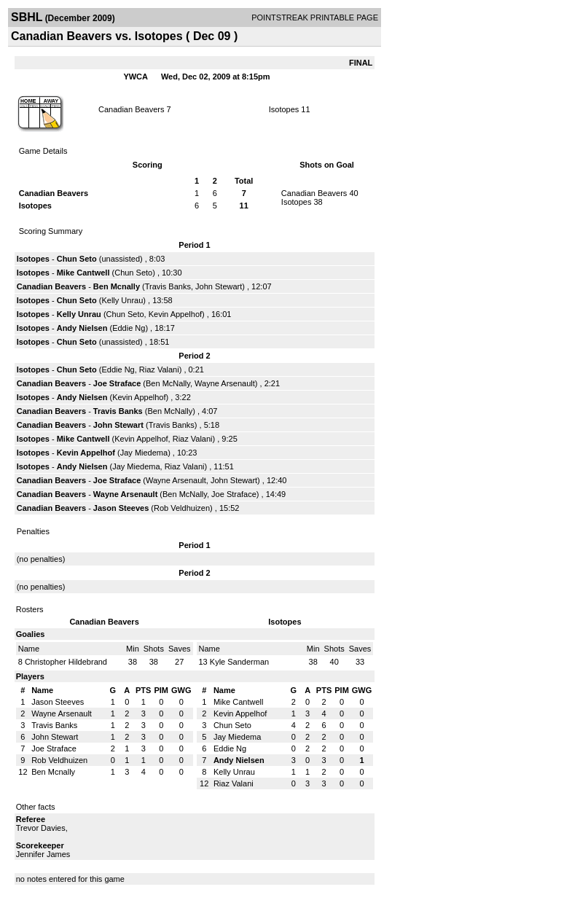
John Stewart (219, 286)
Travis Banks (168, 286)
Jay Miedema (144, 453)
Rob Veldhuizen (182, 508)
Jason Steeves (121, 508)
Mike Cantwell (83, 273)
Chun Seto (77, 259)
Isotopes (284, 109)
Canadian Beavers (132, 109)
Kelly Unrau (122, 300)
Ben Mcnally (117, 286)
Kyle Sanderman (239, 662)
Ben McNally (168, 383)
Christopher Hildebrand (66, 662)
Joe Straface (117, 383)
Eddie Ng (129, 328)
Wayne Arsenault (225, 383)
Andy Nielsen (82, 328)
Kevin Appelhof (175, 314)
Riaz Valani (159, 370)
